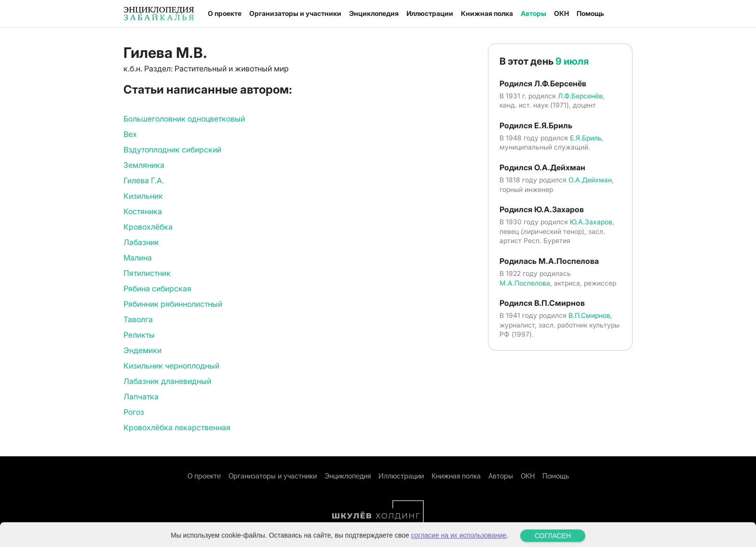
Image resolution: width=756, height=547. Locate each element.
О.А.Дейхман (590, 180)
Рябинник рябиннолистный (173, 304)
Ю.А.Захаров (591, 222)
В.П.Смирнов (589, 315)
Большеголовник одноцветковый (184, 119)
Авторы (533, 13)
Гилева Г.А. (144, 180)
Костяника (143, 211)
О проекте (225, 13)
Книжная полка (487, 13)
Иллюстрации (430, 13)
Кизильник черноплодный (171, 366)
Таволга (138, 319)
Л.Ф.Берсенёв (580, 96)
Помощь (590, 13)
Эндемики (142, 350)
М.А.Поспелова (525, 283)
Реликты (139, 335)
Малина (138, 258)
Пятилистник (147, 273)
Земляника (144, 165)
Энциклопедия (374, 13)
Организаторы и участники (295, 13)
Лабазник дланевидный (167, 381)
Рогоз (134, 412)
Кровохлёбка (148, 227)
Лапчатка (141, 397)
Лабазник (141, 242)
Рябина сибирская (157, 288)
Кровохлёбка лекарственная (177, 427)
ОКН (561, 13)
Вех (130, 134)
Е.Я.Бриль (586, 138)
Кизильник (143, 196)
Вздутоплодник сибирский (172, 150)
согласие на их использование (459, 541)
